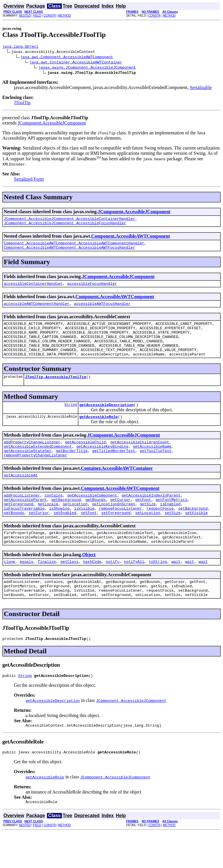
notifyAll (134, 589)
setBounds (14, 537)
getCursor (121, 521)
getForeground (18, 527)
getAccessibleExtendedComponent (38, 464)
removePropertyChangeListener (35, 474)
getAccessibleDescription (106, 419)
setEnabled (65, 537)
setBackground (193, 532)
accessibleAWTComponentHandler (37, 310)
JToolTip (22, 103)
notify (113, 589)
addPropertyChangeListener (32, 458)
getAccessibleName (152, 464)
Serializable (201, 88)
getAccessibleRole (99, 432)
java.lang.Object (20, 47)
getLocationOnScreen (114, 527)
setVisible (196, 537)
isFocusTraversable (24, 532)
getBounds (96, 521)
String (71, 419)
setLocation (148, 537)
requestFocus (160, 532)
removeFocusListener (121, 532)
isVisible (84, 532)
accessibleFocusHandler (92, 289)
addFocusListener (22, 516)
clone (9, 589)
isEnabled (170, 527)
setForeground (116, 537)
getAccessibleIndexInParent (151, 516)
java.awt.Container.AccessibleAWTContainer (76, 63)
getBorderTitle (72, 469)
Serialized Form (29, 180)
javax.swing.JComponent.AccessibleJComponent (87, 68)
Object (89, 582)
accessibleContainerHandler (33, 289)
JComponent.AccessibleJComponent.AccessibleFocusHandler (65, 225)
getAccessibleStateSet (28, 469)
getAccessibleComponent (92, 516)
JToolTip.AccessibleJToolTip (56, 391)
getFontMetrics (171, 521)
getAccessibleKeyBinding (102, 464)
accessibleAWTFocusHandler (102, 310)
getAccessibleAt (21, 495)
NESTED (25, 16)
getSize (148, 527)
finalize (47, 589)
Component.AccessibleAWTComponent (131, 239)
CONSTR (50, 16)
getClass (69, 589)
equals (27, 589)
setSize (173, 537)
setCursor (39, 537)
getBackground (66, 521)
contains (53, 516)
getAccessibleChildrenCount (140, 458)
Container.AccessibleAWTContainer (117, 487)
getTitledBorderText (114, 469)
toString (158, 589)
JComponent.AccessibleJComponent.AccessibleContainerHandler (69, 220)
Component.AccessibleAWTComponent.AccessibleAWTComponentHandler (74, 246)
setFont (89, 537)
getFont (143, 521)
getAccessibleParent (25, 521)
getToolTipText (155, 469)
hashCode (92, 589)
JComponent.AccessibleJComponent (52, 124)
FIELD (37, 16)
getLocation (75, 527)
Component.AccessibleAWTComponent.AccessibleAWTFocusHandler (69, 252)
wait (176, 589)
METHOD (65, 16)
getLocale (48, 527)
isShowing (59, 532)
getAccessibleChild (85, 458)
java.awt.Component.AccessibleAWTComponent (67, 58)
